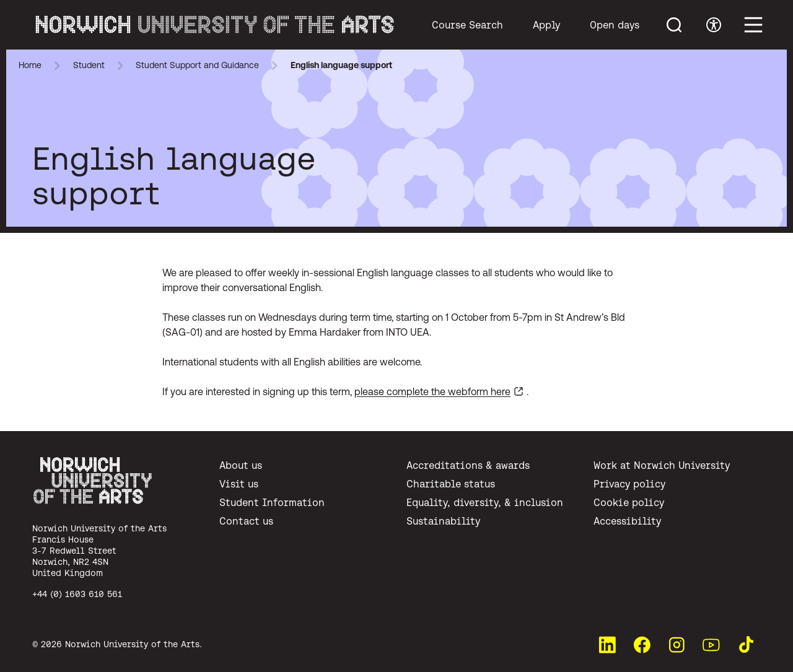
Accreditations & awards (468, 465)
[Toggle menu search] (674, 25)
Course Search (467, 25)
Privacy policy (629, 484)
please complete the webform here (432, 391)
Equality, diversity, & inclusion (485, 502)
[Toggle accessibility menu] (714, 25)
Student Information (272, 502)
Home (30, 65)
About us (241, 465)
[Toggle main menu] (753, 25)
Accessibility (627, 521)
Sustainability (443, 521)
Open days (615, 25)
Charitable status (451, 484)
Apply (546, 25)
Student (89, 65)
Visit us (239, 484)
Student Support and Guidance (197, 65)
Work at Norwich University (662, 465)
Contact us (246, 521)
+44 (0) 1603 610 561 (77, 594)
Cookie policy (629, 502)
